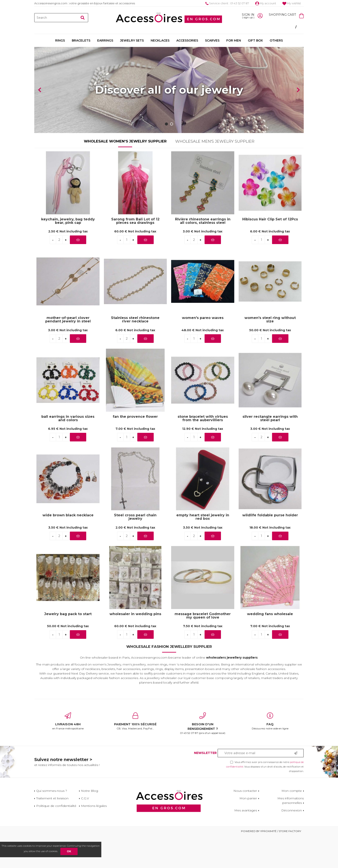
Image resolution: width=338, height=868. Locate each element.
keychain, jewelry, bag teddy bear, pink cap (68, 253)
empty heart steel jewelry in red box (203, 549)
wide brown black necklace (68, 548)
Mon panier (248, 831)
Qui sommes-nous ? (52, 823)
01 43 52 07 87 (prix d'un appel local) (203, 756)
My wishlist (292, 3)
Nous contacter (245, 823)
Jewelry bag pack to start (68, 646)
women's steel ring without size (270, 352)
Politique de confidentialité (56, 838)
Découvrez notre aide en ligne (270, 754)
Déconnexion (292, 843)
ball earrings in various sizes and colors (68, 451)
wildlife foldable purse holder (270, 548)
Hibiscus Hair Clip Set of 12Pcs (270, 252)
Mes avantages (246, 843)
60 (135, 264)
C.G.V (85, 831)
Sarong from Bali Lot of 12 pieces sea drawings (135, 253)
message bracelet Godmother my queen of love (203, 648)
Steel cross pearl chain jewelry (135, 549)
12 (203, 461)
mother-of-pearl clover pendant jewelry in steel (68, 352)
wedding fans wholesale (270, 646)
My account (266, 3)
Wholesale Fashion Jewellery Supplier (169, 679)
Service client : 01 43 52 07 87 (227, 3)
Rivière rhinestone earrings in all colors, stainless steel (203, 253)
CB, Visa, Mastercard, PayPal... (135, 754)
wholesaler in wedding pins (135, 646)
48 (203, 362)
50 (270, 362)
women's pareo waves (203, 350)
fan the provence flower (135, 449)
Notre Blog (90, 823)
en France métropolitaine (68, 754)
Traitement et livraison (52, 831)
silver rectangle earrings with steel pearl (270, 451)
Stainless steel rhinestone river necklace (135, 352)
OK (69, 851)
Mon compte (292, 823)
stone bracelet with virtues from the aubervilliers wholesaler (203, 451)
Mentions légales (94, 838)
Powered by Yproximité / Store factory (271, 863)
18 (270, 560)
